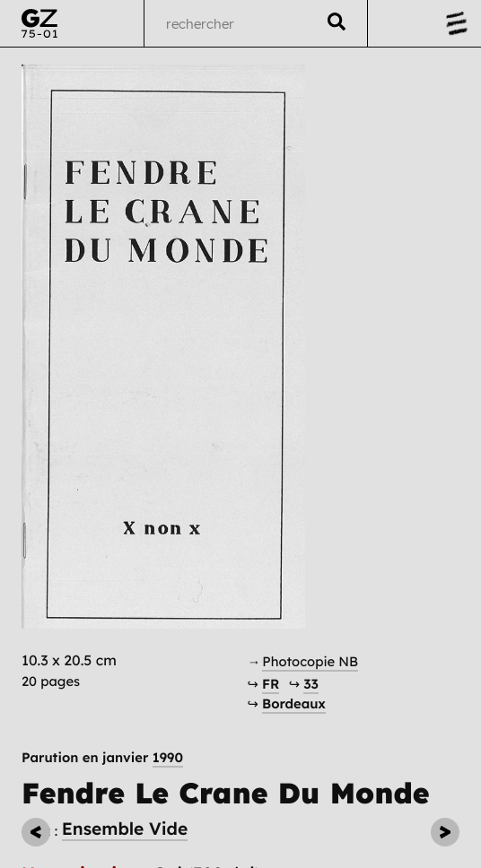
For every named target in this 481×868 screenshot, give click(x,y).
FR (271, 684)
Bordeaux (294, 703)
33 (311, 684)
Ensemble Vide (125, 829)
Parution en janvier (102, 758)
